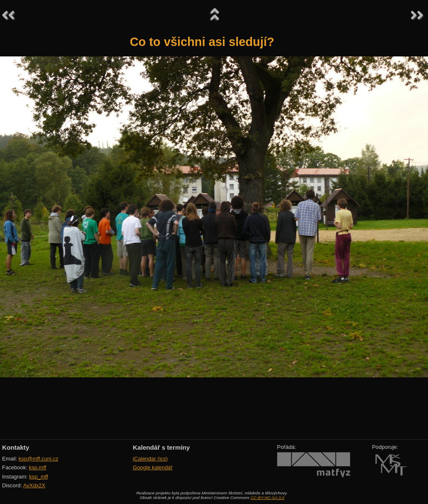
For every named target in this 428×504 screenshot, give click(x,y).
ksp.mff (38, 467)
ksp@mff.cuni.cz (39, 459)
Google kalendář (153, 467)
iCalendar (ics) (150, 459)
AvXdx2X (34, 485)
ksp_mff (39, 477)
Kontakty (16, 447)
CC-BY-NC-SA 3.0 (267, 498)
